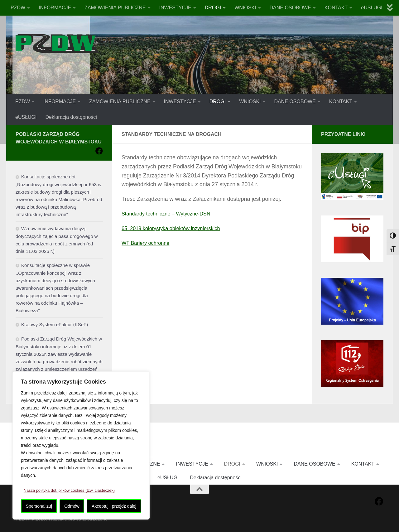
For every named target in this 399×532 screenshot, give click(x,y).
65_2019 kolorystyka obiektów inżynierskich (176, 228)
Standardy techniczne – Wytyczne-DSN (171, 214)
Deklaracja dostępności (71, 117)
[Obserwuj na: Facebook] (99, 151)
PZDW (18, 8)
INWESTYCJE (175, 8)
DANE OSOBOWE (290, 8)
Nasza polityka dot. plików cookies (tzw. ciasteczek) (73, 491)
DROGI (213, 8)
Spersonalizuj (39, 506)
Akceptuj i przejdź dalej (114, 506)
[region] (81, 446)
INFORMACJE (55, 8)
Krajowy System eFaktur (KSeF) (55, 324)
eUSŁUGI (372, 8)
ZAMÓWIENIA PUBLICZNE (115, 8)
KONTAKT (336, 8)
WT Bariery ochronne (148, 243)
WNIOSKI (245, 8)
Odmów (72, 506)
